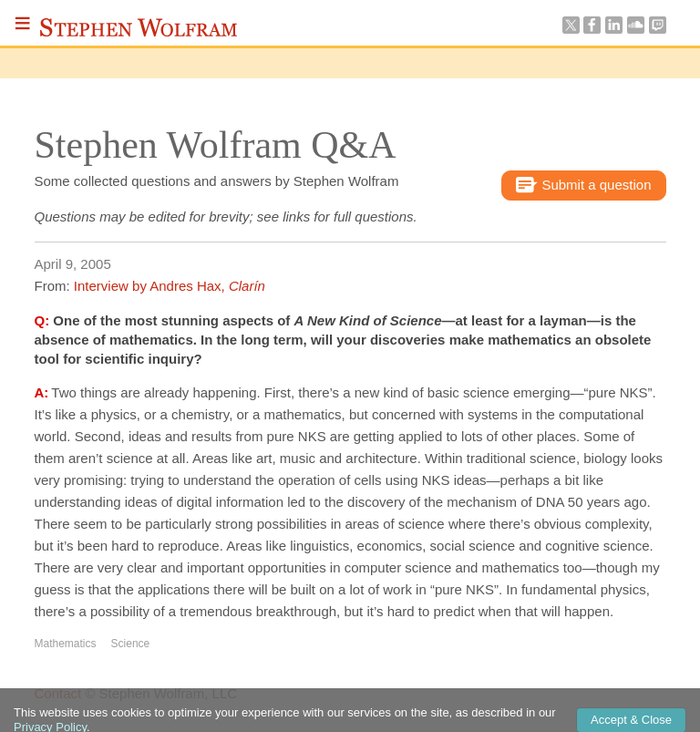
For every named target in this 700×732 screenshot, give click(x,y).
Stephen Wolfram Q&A (216, 145)
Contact (58, 693)
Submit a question (583, 186)
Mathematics (66, 644)
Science (131, 644)
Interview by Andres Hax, (170, 286)
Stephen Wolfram (139, 27)
